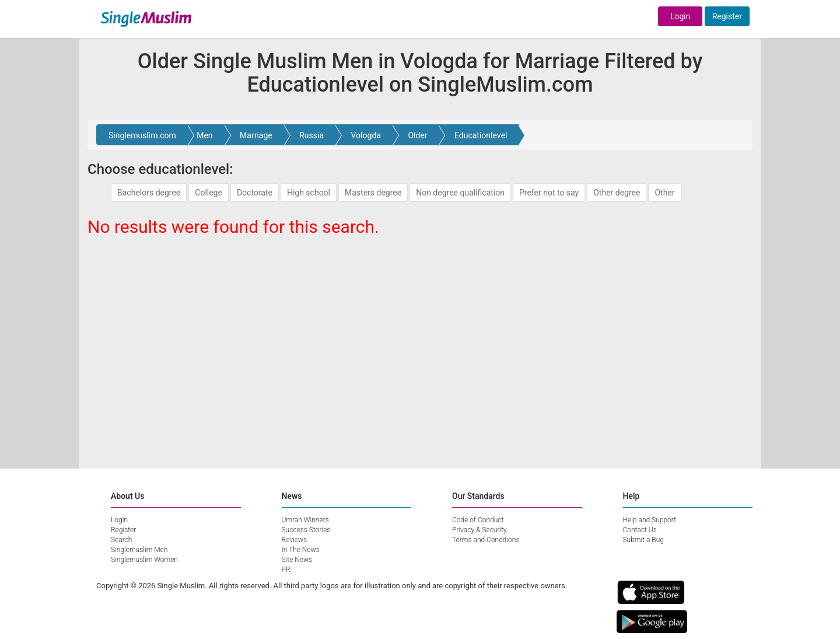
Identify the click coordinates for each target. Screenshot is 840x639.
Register (727, 16)
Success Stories (306, 530)
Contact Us (640, 530)
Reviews (295, 540)
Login (680, 16)
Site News (297, 560)
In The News (301, 550)
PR (286, 570)
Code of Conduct (478, 520)
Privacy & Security (480, 530)
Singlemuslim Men (139, 550)
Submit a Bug (643, 540)
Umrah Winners (305, 520)
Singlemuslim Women (144, 560)
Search (121, 540)
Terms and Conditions (486, 540)
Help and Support (650, 520)
